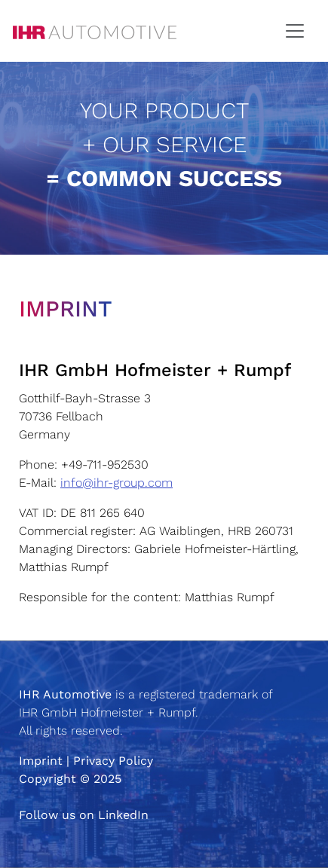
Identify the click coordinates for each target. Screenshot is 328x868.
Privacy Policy (113, 761)
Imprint (41, 761)
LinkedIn (123, 815)
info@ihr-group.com (116, 483)
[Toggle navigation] (295, 31)
